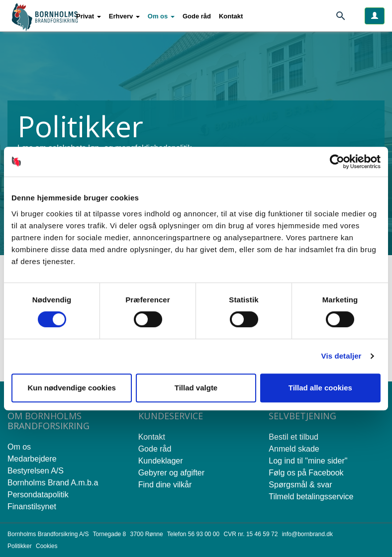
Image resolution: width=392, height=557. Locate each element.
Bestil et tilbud (294, 437)
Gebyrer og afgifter (171, 473)
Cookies (47, 546)
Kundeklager (161, 461)
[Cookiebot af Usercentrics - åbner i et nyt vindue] (337, 162)
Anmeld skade (294, 449)
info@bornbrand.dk (307, 534)
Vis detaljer (342, 356)
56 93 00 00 (204, 534)
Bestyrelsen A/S (36, 471)
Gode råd (197, 16)
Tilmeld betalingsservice (311, 497)
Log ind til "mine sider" (308, 461)
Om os (19, 447)
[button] (89, 16)
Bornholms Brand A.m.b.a (53, 483)
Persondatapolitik (38, 495)
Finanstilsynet (32, 507)
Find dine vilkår (165, 485)
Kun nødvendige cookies (72, 388)
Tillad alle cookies (320, 388)
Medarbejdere (32, 459)
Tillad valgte (196, 388)
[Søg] (345, 18)
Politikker (20, 546)
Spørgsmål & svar (300, 485)
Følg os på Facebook (306, 473)
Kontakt (231, 16)
